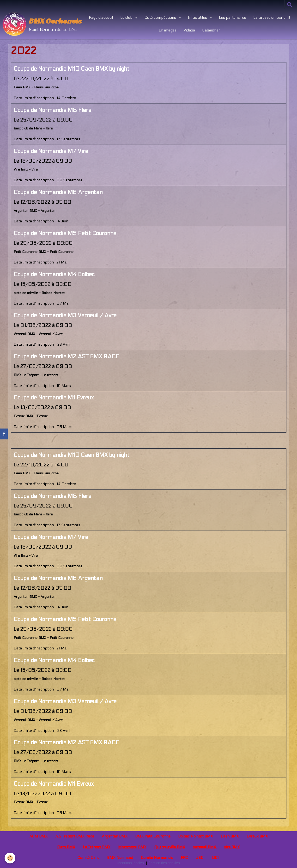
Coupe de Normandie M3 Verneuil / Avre (65, 315)
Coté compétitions (161, 17)
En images (168, 30)
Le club (127, 17)
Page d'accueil (101, 17)
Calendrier (211, 30)
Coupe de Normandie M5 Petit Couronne (65, 233)
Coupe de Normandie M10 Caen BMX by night (72, 69)
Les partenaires (233, 17)
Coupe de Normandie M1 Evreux (54, 398)
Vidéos (189, 30)
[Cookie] (10, 858)
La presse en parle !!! (272, 17)
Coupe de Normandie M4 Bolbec (54, 274)
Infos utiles (198, 17)
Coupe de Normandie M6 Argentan (58, 192)
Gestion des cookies (164, 863)
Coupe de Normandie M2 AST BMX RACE (66, 357)
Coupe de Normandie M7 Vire (51, 151)
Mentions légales (130, 863)
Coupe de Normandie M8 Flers (52, 110)
